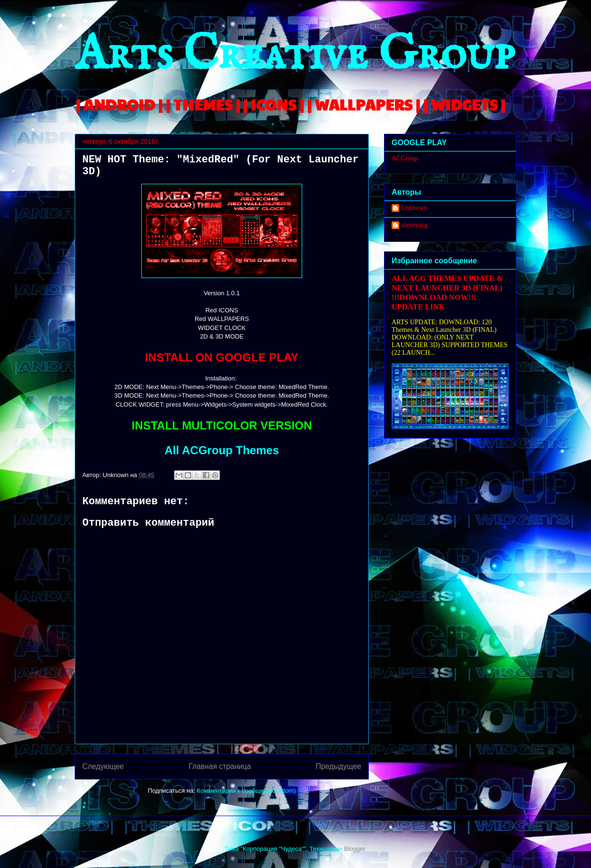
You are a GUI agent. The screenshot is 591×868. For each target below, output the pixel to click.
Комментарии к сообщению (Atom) (246, 791)
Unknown (414, 208)
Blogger (355, 849)
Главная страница (220, 766)
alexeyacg (414, 225)
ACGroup (405, 158)
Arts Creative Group (295, 55)
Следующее (103, 766)
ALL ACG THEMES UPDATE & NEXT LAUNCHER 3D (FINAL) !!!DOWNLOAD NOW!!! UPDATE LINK (447, 293)
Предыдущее (339, 766)
